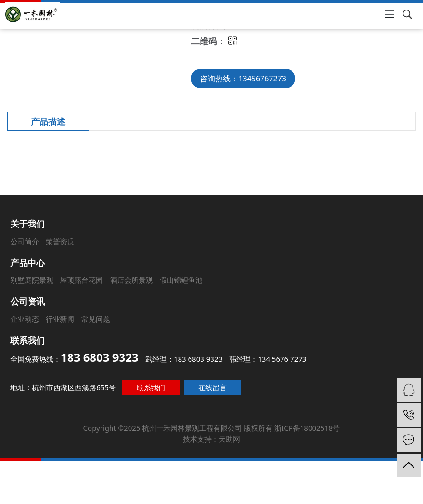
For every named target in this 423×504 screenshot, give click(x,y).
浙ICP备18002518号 (303, 423)
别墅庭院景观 (28, 279)
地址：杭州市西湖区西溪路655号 (67, 386)
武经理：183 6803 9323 (184, 359)
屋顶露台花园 (79, 279)
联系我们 (153, 386)
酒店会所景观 (129, 279)
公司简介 (17, 238)
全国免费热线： (76, 357)
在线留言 (213, 386)
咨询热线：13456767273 (243, 79)
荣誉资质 (54, 238)
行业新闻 (60, 319)
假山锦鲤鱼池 (180, 279)
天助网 (228, 433)
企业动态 (24, 319)
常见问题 (95, 319)
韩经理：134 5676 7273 (267, 359)
